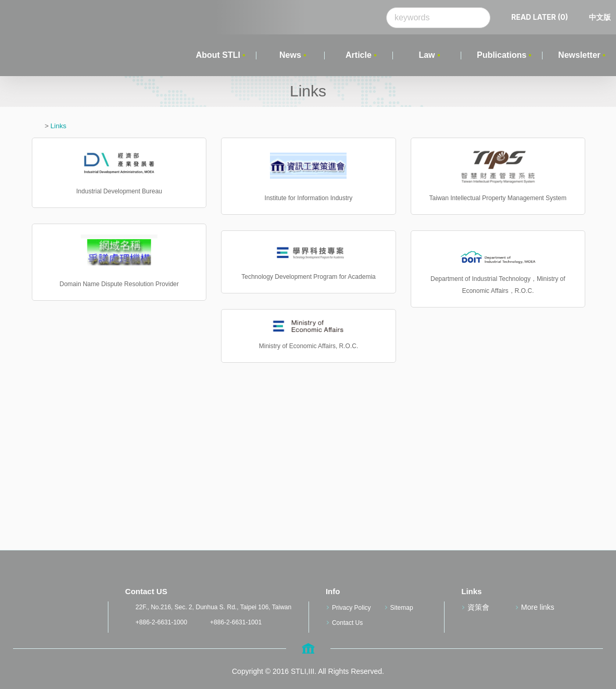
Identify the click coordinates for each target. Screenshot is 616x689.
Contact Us (347, 623)
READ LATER (540, 17)
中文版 (600, 17)
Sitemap (402, 608)
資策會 (478, 607)
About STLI (218, 55)
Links (58, 126)
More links (538, 607)
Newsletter (579, 55)
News (290, 55)
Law (427, 55)
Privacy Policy (352, 608)
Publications (502, 55)
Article (359, 55)
